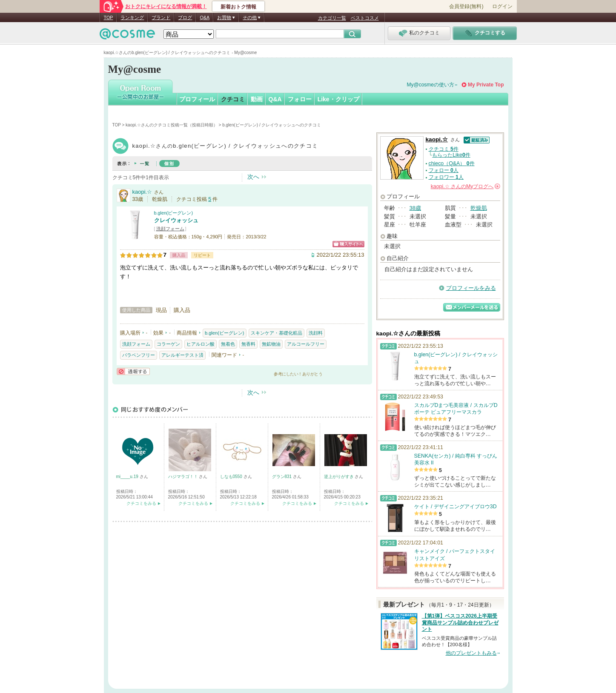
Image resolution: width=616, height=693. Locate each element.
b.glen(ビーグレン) (174, 213)
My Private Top (486, 85)
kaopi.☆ (142, 192)
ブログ (185, 17)
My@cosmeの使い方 (431, 85)
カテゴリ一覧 (332, 18)
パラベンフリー (139, 355)
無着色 (228, 344)
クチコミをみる (141, 503)
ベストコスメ (365, 18)
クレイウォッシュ (176, 220)
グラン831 (282, 477)
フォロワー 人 (446, 177)
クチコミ (233, 99)
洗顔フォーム (170, 229)
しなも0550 (232, 477)
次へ (253, 177)
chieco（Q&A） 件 (452, 163)
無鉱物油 (271, 344)
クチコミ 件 (444, 149)
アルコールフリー (306, 344)
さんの (466, 186)
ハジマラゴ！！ (184, 477)
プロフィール (197, 99)
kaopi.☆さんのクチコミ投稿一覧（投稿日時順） (172, 125)
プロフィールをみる (471, 288)
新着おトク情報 (238, 7)
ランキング (132, 17)
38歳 (415, 208)
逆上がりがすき (340, 477)
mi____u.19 (128, 477)
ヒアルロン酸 (201, 344)
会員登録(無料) (466, 6)
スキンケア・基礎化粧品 (276, 333)
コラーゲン (168, 344)
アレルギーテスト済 (182, 355)
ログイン (502, 6)
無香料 (248, 344)
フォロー (300, 99)
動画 (257, 99)
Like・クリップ (338, 99)
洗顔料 (316, 333)
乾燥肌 (479, 208)
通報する (133, 371)
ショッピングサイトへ (348, 244)
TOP (109, 17)
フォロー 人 (444, 170)
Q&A (205, 17)
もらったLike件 (451, 155)
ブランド (161, 17)
